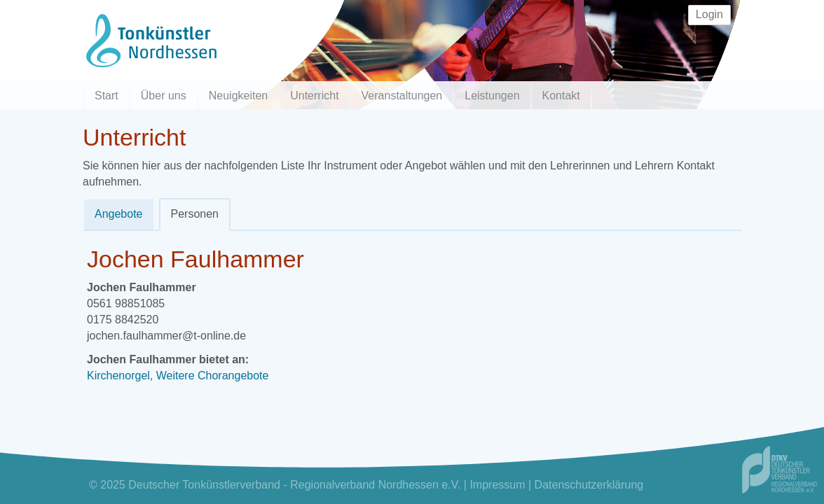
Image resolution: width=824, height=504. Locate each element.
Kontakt (561, 96)
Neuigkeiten (239, 96)
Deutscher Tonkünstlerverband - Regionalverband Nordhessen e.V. (294, 485)
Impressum (497, 485)
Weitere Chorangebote (213, 376)
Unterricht (314, 96)
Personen (195, 214)
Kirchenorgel (118, 376)
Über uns (164, 96)
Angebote (119, 214)
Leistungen (492, 96)
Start (107, 96)
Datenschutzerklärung (589, 485)
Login (709, 14)
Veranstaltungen (402, 96)
